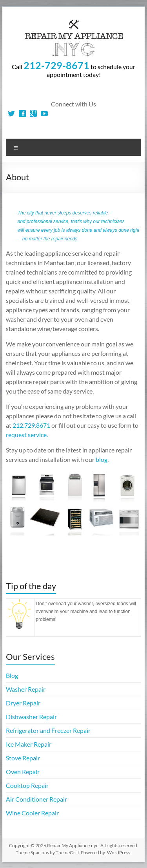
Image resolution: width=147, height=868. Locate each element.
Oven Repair (23, 772)
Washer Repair (26, 689)
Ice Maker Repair (29, 744)
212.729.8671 (31, 425)
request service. (27, 435)
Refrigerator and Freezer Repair (48, 730)
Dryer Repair (23, 703)
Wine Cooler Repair (32, 813)
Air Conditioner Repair (36, 799)
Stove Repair (23, 758)
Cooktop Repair (27, 785)
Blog (12, 675)
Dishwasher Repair (31, 717)
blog (102, 459)
